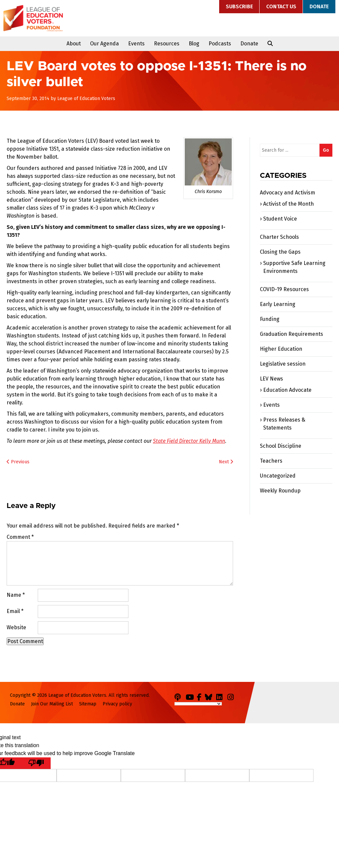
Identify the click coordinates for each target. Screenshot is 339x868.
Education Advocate (287, 390)
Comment (20, 537)
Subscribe (239, 6)
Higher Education (281, 349)
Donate (319, 6)
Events (136, 44)
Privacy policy (117, 704)
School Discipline (281, 446)
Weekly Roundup (280, 491)
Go (326, 150)
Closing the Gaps (280, 252)
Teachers (271, 461)
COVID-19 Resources (284, 289)
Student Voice (280, 219)
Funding (270, 319)
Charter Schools (279, 237)
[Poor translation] (36, 763)
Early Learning (278, 304)
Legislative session (283, 364)
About (74, 44)
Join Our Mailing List (52, 704)
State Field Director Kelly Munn (189, 441)
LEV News (271, 379)
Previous (18, 462)
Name (16, 595)
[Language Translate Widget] (198, 704)
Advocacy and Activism (288, 193)
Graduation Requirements (291, 334)
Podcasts (220, 44)
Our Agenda (104, 44)
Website (16, 627)
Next (226, 462)
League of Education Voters (33, 18)
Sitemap (88, 704)
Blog (194, 44)
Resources (167, 44)
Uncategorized (278, 476)
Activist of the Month (289, 204)
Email (15, 611)
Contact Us (281, 6)
